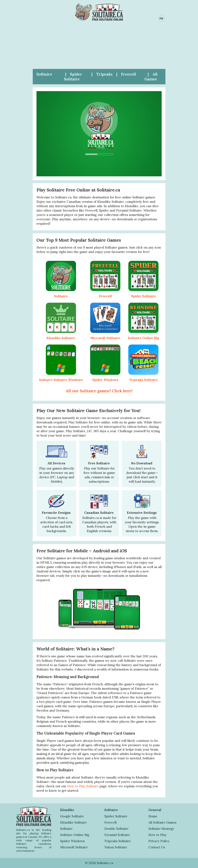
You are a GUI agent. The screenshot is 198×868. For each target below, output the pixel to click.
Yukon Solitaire (116, 847)
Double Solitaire (116, 829)
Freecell (128, 74)
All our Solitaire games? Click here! (99, 391)
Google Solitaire (72, 816)
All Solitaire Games (162, 822)
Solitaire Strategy (161, 829)
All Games (151, 77)
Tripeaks (104, 74)
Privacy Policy (159, 841)
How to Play (157, 835)
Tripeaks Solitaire (143, 380)
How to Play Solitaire (83, 786)
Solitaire (44, 74)
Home (153, 816)
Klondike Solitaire (61, 338)
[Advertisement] (99, 46)
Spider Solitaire (73, 77)
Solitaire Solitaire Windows (61, 380)
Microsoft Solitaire (105, 338)
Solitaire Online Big (143, 338)
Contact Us (157, 847)
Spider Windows (105, 380)
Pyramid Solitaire (117, 835)
